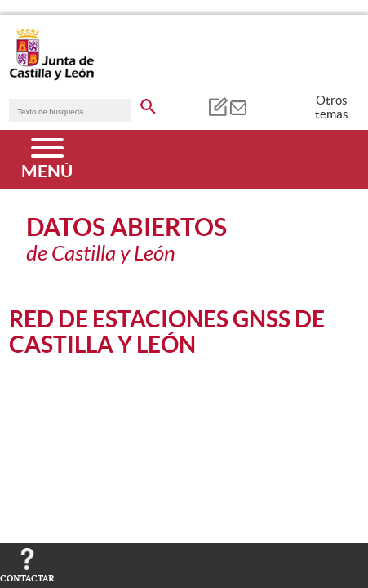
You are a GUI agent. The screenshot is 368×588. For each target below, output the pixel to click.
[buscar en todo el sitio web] (148, 104)
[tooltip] (217, 106)
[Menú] (47, 159)
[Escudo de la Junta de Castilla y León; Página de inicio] (51, 77)
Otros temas (332, 107)
